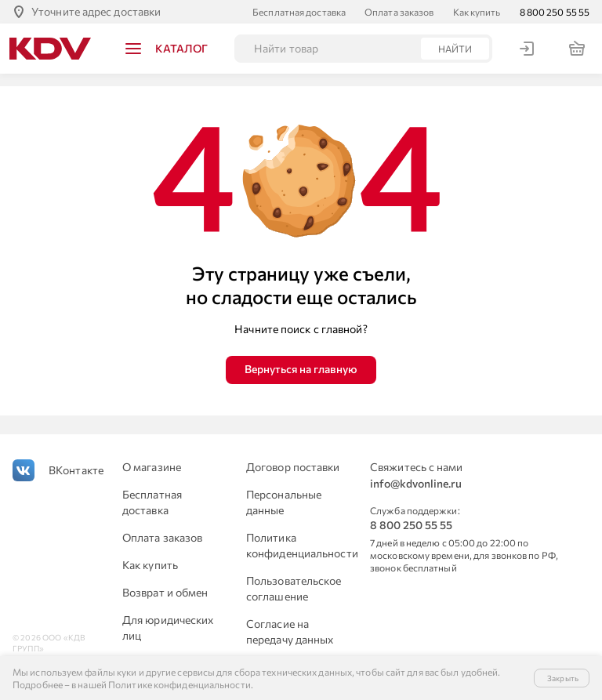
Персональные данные (284, 502)
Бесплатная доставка (299, 12)
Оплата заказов (399, 12)
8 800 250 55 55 (555, 12)
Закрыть (563, 678)
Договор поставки (293, 467)
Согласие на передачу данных (290, 631)
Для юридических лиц (168, 627)
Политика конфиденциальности (299, 545)
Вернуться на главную (301, 369)
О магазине (152, 467)
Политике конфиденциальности (180, 684)
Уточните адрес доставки (96, 11)
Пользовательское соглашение (294, 588)
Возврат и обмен (165, 592)
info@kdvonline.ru (416, 483)
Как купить (477, 12)
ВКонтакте (76, 470)
